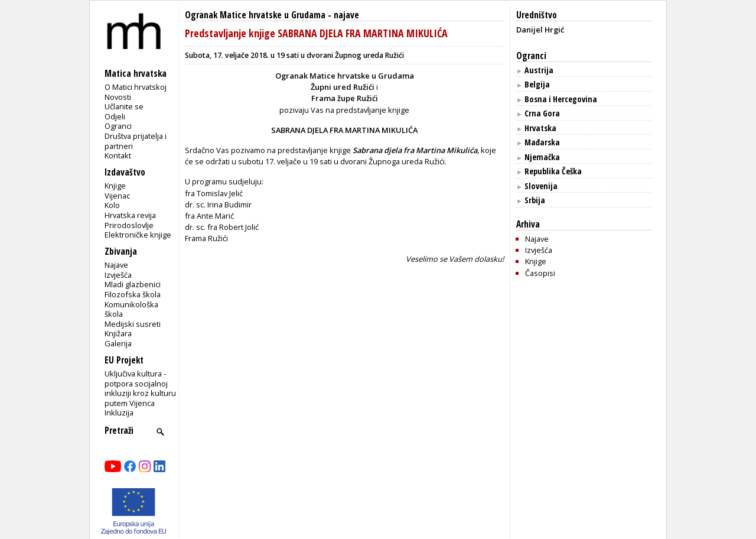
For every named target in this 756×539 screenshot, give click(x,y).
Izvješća (118, 275)
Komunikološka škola (131, 309)
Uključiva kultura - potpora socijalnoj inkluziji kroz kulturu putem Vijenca (140, 388)
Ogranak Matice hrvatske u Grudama (255, 15)
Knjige (115, 186)
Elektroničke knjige (138, 235)
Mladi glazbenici (133, 284)
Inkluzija (119, 413)
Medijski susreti (133, 324)
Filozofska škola (133, 294)
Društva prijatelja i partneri (136, 141)
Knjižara (118, 333)
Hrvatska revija (130, 215)
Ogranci (118, 126)
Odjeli (115, 116)
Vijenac (117, 196)
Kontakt (118, 155)
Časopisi (540, 273)
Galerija (118, 343)
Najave (116, 265)
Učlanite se (124, 106)
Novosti (118, 97)
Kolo (112, 205)
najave (346, 15)
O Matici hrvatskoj (136, 87)
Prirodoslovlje (129, 225)
